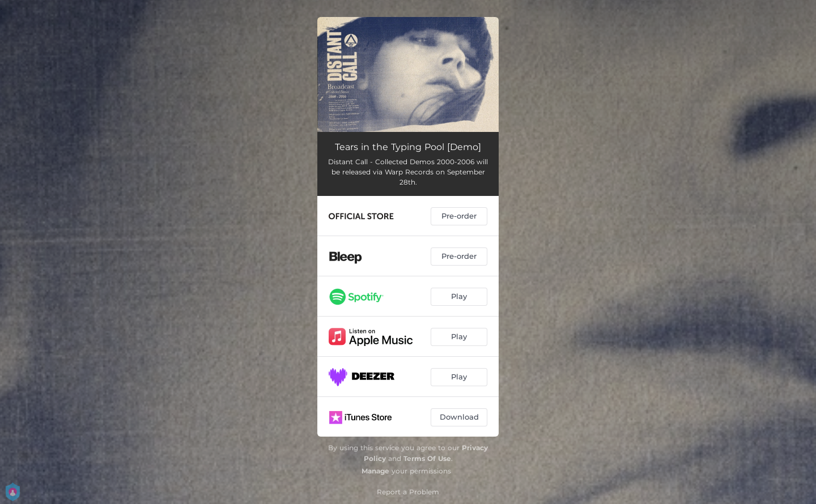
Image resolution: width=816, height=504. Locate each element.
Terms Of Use (427, 458)
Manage (375, 471)
